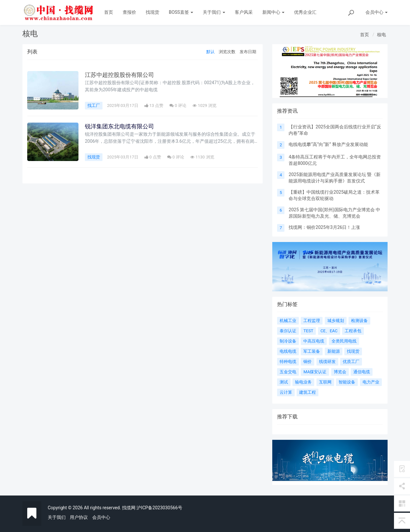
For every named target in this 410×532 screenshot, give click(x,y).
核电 (381, 35)
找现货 (152, 12)
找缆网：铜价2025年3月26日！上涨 (324, 227)
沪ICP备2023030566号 (159, 508)
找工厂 (94, 105)
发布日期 (248, 52)
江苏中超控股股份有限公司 (119, 75)
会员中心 (101, 517)
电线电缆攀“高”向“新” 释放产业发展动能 (328, 144)
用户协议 (79, 517)
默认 (210, 52)
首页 (109, 12)
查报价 (129, 12)
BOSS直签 (181, 12)
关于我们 (214, 12)
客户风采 (244, 12)
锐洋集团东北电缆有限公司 (119, 126)
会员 (377, 12)
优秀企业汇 (305, 12)
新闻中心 (273, 12)
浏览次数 (227, 52)
